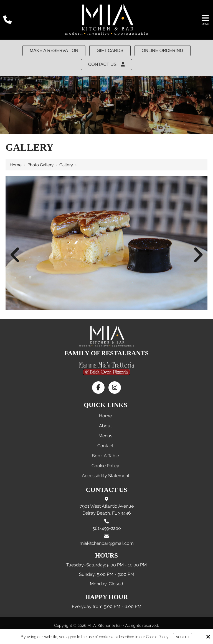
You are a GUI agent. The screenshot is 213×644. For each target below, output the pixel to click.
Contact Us (107, 64)
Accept (183, 637)
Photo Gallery (40, 165)
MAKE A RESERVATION (54, 51)
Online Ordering (163, 51)
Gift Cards (110, 51)
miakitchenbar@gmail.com (107, 543)
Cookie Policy (157, 637)
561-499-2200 (107, 528)
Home (16, 165)
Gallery (66, 165)
